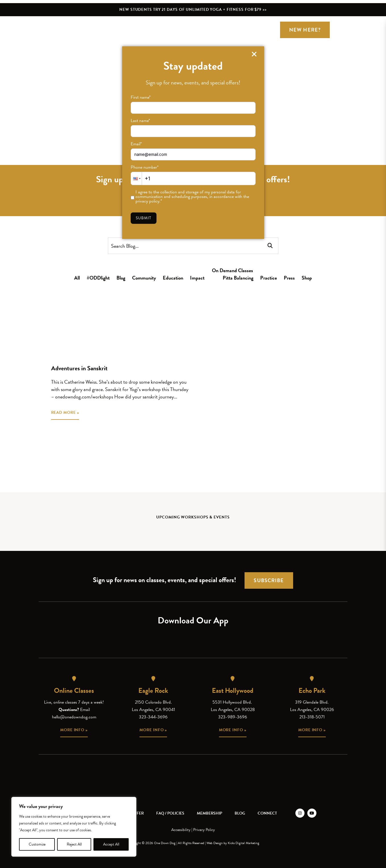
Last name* (140, 121)
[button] (136, 178)
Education (173, 278)
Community (144, 278)
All (77, 278)
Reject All (74, 844)
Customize (37, 844)
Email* (136, 144)
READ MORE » (65, 413)
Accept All (111, 844)
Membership (209, 813)
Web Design (215, 843)
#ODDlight (98, 278)
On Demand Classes (232, 270)
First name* (141, 97)
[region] (74, 827)
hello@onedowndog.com (74, 717)
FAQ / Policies (170, 813)
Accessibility (181, 830)
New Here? (305, 30)
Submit (144, 218)
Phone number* (145, 167)
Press (289, 278)
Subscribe (269, 580)
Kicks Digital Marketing (244, 843)
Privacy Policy (204, 830)
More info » (74, 730)
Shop (307, 278)
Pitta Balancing (238, 278)
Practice (269, 278)
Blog (121, 278)
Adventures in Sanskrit (79, 368)
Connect (267, 813)
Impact (197, 278)
